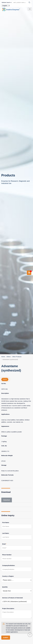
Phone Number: (7, 555)
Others (9, 357)
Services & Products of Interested (12, 598)
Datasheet (7, 500)
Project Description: (8, 609)
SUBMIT (6, 638)
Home (3, 357)
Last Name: (6, 533)
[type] (7, 2)
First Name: (6, 523)
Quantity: (5, 587)
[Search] (29, 2)
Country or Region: (8, 576)
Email (4, 544)
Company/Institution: (9, 565)
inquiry (5, 379)
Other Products (17, 357)
